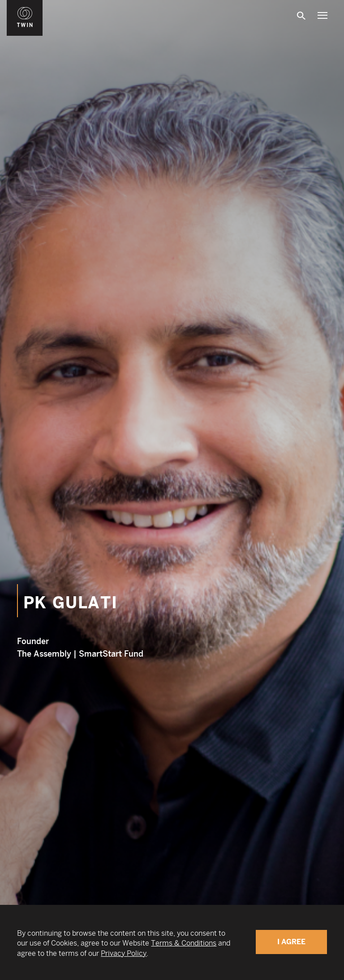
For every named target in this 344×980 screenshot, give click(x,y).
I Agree (291, 942)
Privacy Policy (124, 953)
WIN (25, 5)
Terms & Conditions (184, 943)
